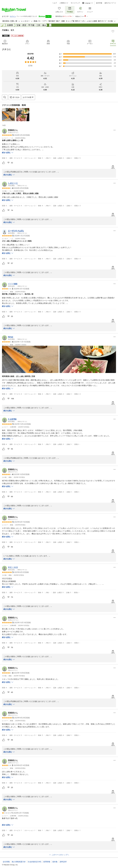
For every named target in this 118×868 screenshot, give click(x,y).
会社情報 (6, 862)
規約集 (55, 862)
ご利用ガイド (64, 3)
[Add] (113, 31)
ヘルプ (55, 3)
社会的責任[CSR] (35, 862)
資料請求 (63, 862)
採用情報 (47, 862)
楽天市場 (99, 3)
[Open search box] (5, 97)
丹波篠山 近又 (8, 30)
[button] (9, 115)
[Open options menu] (28, 97)
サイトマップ (75, 3)
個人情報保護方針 (19, 862)
